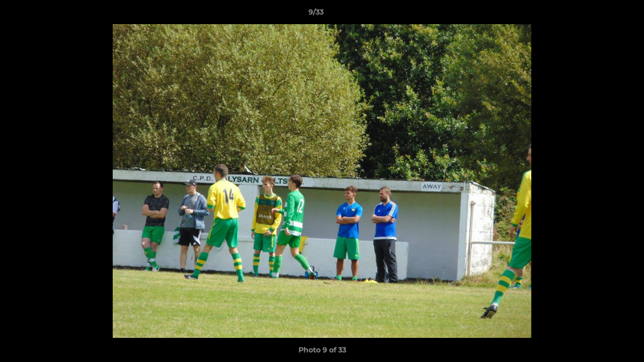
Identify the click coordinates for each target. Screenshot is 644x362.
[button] (602, 15)
